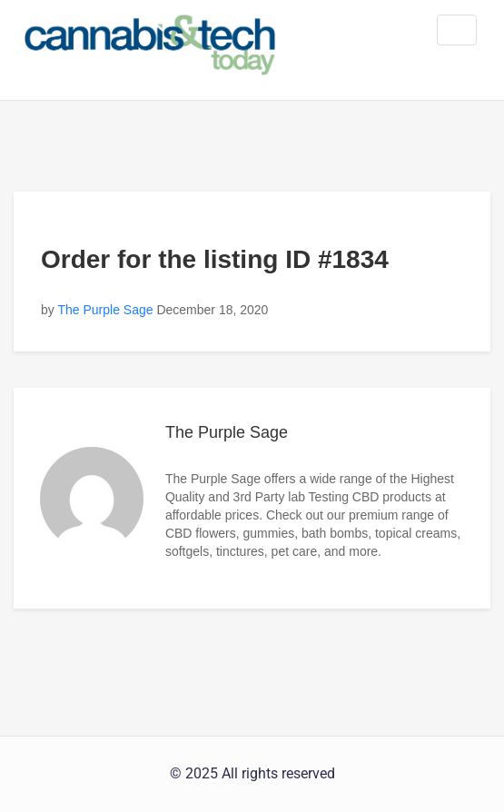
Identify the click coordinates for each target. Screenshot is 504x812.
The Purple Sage (105, 310)
